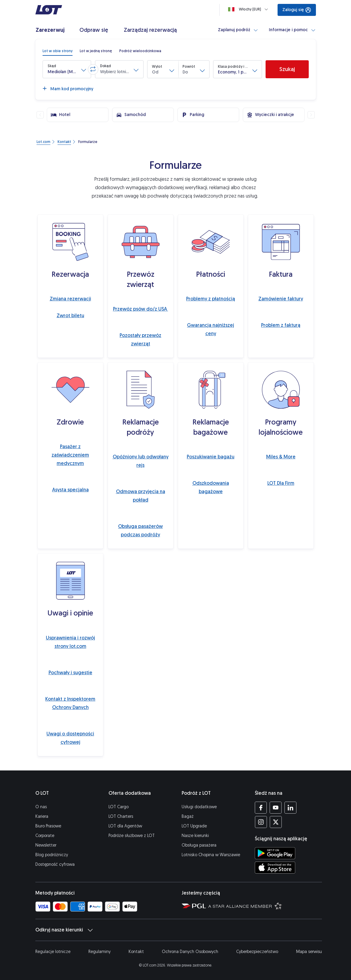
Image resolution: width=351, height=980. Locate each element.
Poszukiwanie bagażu (211, 457)
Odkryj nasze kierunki (64, 930)
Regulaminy (100, 952)
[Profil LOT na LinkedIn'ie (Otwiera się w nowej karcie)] (290, 808)
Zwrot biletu (70, 316)
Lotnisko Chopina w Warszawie (211, 855)
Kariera (42, 816)
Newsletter (46, 845)
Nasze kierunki (195, 836)
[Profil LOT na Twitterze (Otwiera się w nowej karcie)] (276, 822)
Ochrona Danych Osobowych (190, 952)
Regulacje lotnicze (53, 952)
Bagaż (188, 816)
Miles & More (281, 457)
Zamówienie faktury (281, 299)
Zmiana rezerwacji (70, 299)
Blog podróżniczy (52, 855)
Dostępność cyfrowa (55, 864)
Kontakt (136, 952)
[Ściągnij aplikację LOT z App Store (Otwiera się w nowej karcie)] (275, 868)
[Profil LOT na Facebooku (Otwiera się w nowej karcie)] (261, 808)
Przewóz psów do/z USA (141, 309)
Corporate (45, 836)
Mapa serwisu (309, 952)
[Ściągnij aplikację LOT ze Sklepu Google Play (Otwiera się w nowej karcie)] (275, 853)
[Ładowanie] (249, 9)
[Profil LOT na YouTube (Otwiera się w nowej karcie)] (276, 808)
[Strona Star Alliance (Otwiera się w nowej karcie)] (245, 906)
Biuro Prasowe (48, 826)
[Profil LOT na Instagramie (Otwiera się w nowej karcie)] (261, 822)
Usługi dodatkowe (199, 807)
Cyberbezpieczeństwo (257, 952)
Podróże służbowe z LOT (132, 836)
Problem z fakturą (281, 325)
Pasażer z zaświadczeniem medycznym (70, 455)
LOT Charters (121, 816)
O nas (41, 807)
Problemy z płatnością (211, 299)
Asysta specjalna (70, 490)
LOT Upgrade (194, 826)
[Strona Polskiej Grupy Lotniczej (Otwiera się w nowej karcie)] (194, 906)
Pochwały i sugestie (70, 673)
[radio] (58, 51)
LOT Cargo (119, 807)
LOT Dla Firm (281, 483)
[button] (67, 69)
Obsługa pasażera (199, 845)
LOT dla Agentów (125, 826)
